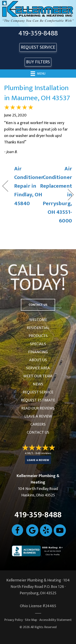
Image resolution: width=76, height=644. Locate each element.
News (38, 384)
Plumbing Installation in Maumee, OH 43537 (37, 93)
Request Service (38, 392)
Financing (38, 352)
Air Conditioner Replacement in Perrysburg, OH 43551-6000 (56, 195)
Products (38, 336)
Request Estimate (38, 400)
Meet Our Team (38, 376)
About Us (38, 360)
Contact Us (38, 432)
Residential (38, 328)
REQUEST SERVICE (38, 47)
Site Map (31, 620)
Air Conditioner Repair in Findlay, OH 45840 (29, 186)
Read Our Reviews (38, 408)
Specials (38, 344)
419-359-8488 (38, 33)
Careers (38, 424)
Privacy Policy (13, 620)
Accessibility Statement (56, 620)
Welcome (38, 320)
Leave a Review (38, 416)
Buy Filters (38, 62)
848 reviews (43, 453)
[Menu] (38, 73)
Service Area (38, 368)
